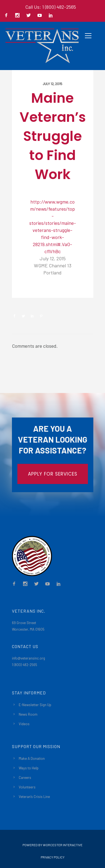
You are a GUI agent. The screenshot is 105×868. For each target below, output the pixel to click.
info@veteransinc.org (28, 658)
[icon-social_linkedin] (51, 16)
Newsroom (31, 289)
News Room (28, 714)
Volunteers (27, 787)
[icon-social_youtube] (41, 16)
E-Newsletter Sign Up (35, 705)
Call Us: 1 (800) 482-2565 (51, 7)
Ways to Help (29, 768)
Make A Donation (32, 758)
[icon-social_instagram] (19, 16)
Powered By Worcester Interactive (52, 845)
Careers (25, 778)
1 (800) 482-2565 (25, 665)
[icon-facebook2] (8, 16)
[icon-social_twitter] (30, 16)
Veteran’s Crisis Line (34, 797)
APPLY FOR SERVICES (53, 474)
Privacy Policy (53, 857)
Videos (24, 724)
